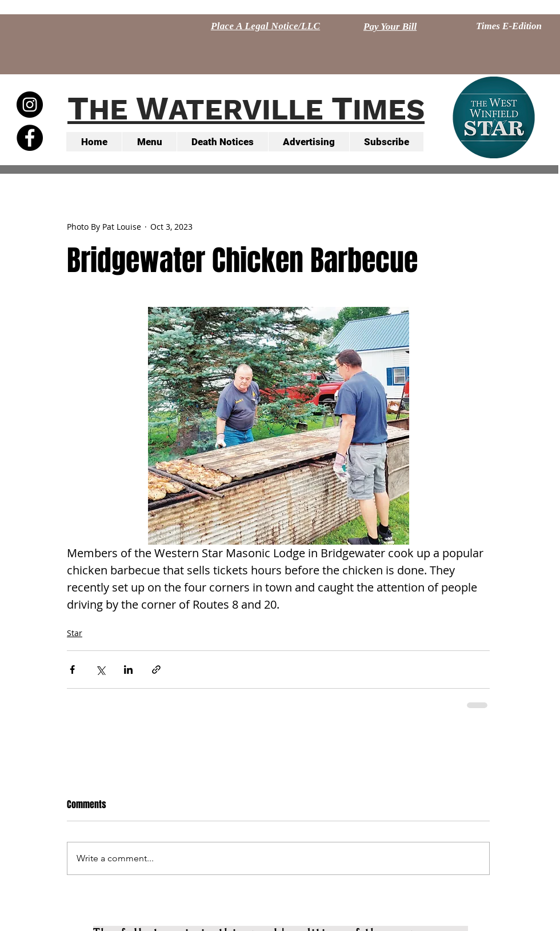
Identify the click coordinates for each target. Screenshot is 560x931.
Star (75, 633)
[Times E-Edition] (509, 26)
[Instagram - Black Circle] (30, 105)
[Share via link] (156, 670)
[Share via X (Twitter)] (100, 670)
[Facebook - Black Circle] (30, 138)
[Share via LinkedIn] (128, 670)
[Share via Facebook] (72, 670)
